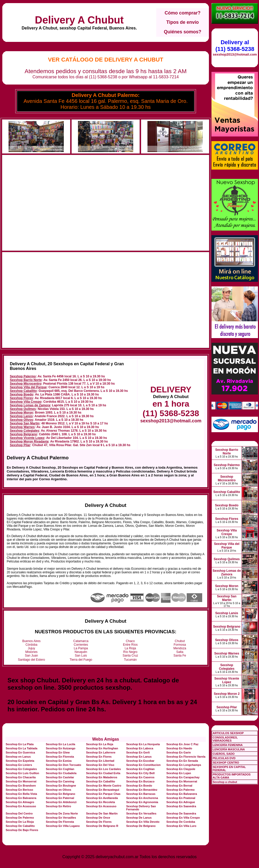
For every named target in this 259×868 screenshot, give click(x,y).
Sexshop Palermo (23, 376)
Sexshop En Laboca (140, 748)
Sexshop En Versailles (141, 813)
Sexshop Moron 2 (227, 694)
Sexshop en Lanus (18, 757)
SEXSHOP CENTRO (226, 763)
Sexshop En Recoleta (100, 802)
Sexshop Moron (21, 413)
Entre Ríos (130, 645)
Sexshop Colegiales (24, 431)
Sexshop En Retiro (59, 806)
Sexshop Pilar (20, 445)
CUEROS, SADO (223, 754)
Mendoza (180, 648)
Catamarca (81, 641)
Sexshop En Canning (60, 781)
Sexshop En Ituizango (61, 748)
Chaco (130, 641)
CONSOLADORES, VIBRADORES (225, 739)
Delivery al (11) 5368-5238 (235, 46)
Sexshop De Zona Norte (62, 813)
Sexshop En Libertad (100, 761)
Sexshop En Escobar (140, 761)
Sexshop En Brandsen (21, 786)
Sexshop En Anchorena (142, 798)
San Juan (31, 656)
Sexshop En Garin (179, 752)
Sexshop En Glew (58, 752)
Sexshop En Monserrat (21, 781)
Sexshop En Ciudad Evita (103, 773)
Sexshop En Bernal (179, 786)
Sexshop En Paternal (60, 798)
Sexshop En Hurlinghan (102, 748)
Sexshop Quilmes (23, 409)
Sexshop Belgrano (23, 434)
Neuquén (81, 652)
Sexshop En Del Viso (100, 765)
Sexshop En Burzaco (140, 781)
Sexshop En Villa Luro (181, 826)
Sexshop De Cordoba (181, 822)
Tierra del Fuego (81, 660)
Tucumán (130, 660)
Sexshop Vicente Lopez (27, 438)
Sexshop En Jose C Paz (182, 744)
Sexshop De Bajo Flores (22, 830)
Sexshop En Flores (99, 757)
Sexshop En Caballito (100, 781)
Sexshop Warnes (22, 427)
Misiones (31, 652)
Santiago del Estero (31, 660)
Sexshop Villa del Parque (28, 387)
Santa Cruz (130, 656)
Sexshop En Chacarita (21, 777)
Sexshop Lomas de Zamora (30, 405)
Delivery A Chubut (79, 20)
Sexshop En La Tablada (22, 748)
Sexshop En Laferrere (101, 752)
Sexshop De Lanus (139, 818)
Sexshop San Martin (25, 423)
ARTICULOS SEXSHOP (228, 733)
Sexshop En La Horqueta (143, 744)
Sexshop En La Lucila (61, 744)
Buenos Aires (31, 641)
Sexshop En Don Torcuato (64, 765)
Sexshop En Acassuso (21, 806)
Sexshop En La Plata (20, 744)
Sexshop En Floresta (60, 757)
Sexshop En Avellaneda (102, 798)
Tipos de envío (183, 22)
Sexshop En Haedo (179, 748)
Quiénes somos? (182, 32)
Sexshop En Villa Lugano (63, 826)
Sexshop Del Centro (19, 813)
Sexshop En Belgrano (61, 794)
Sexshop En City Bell (140, 773)
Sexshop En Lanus (139, 757)
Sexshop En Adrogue (181, 802)
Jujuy (32, 648)
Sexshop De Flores (99, 822)
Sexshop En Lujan (179, 773)
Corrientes (81, 645)
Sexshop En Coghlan (60, 769)
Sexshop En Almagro (20, 802)
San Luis (81, 656)
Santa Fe (180, 656)
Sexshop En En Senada (182, 761)
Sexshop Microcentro (26, 384)
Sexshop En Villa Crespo (183, 818)
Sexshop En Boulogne (61, 786)
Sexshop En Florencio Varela (186, 757)
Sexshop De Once (98, 818)
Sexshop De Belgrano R (102, 826)
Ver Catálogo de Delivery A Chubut (106, 60)
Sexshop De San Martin (102, 813)
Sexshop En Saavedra (181, 806)
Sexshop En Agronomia (142, 802)
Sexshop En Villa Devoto (143, 822)
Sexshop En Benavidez (142, 790)
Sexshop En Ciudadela (61, 773)
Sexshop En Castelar (60, 777)
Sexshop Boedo (22, 394)
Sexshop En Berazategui (103, 790)
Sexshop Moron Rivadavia (29, 441)
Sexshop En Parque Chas (103, 794)
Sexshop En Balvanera (182, 794)
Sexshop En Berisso (19, 790)
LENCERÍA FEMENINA (227, 745)
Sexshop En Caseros (140, 777)
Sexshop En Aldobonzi (61, 802)
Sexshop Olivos (21, 420)
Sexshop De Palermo (20, 818)
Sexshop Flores (21, 398)
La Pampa (81, 648)
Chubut (180, 641)
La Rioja (130, 648)
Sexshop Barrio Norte (26, 380)
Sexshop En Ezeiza (59, 761)
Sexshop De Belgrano (141, 826)
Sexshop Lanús (21, 416)
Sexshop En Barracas (141, 794)
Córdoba (32, 645)
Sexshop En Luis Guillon (22, 773)
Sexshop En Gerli (138, 752)
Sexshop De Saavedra (181, 813)
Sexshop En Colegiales (21, 769)
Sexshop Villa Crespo (26, 402)
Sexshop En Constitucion (143, 765)
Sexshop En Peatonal (181, 798)
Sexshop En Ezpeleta (20, 761)
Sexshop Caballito (23, 391)
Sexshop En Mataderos (102, 777)
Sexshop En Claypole (181, 769)
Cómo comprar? (182, 13)
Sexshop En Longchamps (184, 765)
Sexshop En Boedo (139, 786)
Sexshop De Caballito (20, 826)
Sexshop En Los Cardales (103, 769)
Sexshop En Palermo (180, 790)
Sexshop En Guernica (20, 752)
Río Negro (130, 652)
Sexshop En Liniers (19, 765)
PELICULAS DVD (224, 758)
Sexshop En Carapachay (183, 777)
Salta (180, 652)
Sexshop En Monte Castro (104, 786)
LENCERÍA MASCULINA (229, 749)
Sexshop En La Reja (100, 744)
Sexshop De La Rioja (20, 822)
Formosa (180, 645)
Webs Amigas (106, 739)
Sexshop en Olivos (59, 790)
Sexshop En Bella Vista (21, 794)
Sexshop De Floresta (60, 822)
